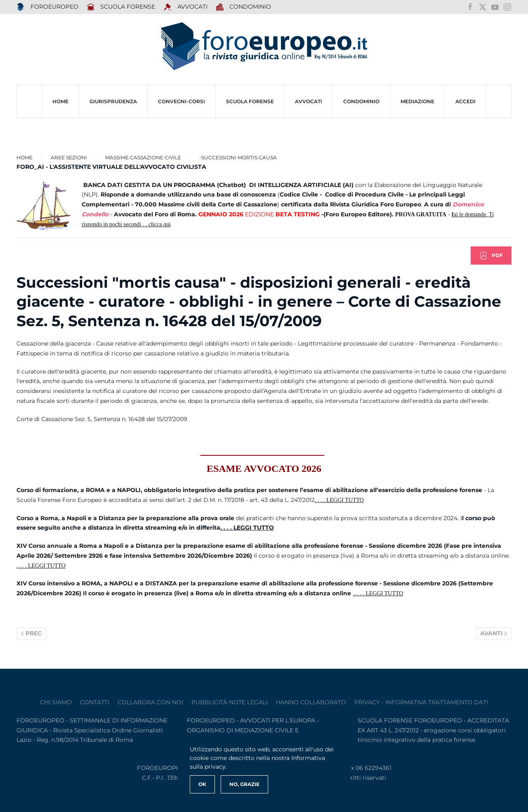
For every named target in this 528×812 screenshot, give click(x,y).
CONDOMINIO (361, 101)
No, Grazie (244, 784)
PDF (491, 256)
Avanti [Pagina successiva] (494, 633)
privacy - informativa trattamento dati (421, 702)
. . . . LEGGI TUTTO (339, 500)
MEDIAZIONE (417, 101)
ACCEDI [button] (466, 101)
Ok (202, 784)
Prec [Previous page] (31, 633)
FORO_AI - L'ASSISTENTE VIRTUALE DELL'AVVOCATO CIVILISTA (111, 167)
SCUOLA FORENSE (121, 7)
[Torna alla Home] (264, 46)
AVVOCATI (185, 7)
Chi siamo (56, 702)
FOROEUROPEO (47, 7)
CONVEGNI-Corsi (181, 101)
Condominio (244, 7)
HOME (60, 101)
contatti (95, 702)
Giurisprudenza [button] (113, 101)
